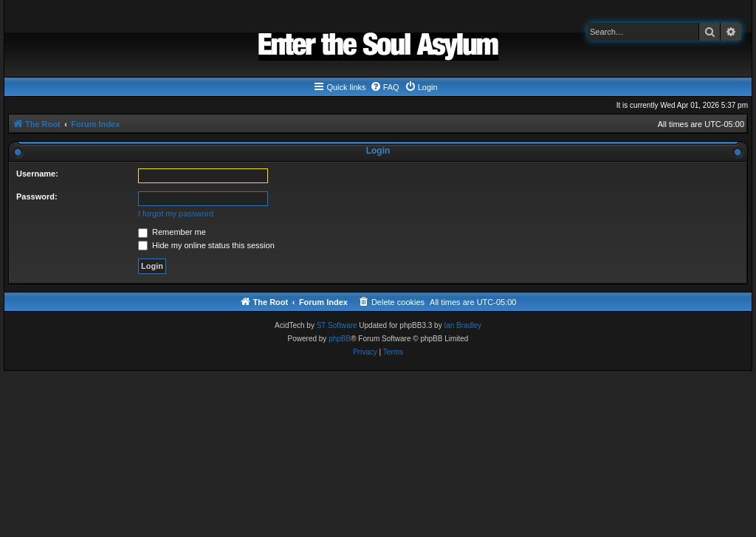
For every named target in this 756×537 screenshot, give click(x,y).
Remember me (172, 232)
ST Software (337, 325)
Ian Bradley (463, 325)
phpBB (340, 339)
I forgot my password (176, 213)
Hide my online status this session (206, 245)
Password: (37, 196)
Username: (37, 174)
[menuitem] (385, 87)
